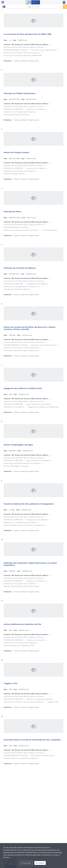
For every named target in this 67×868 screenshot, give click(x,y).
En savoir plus (26, 863)
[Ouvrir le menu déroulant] (3, 2)
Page (29, 7)
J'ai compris (40, 863)
